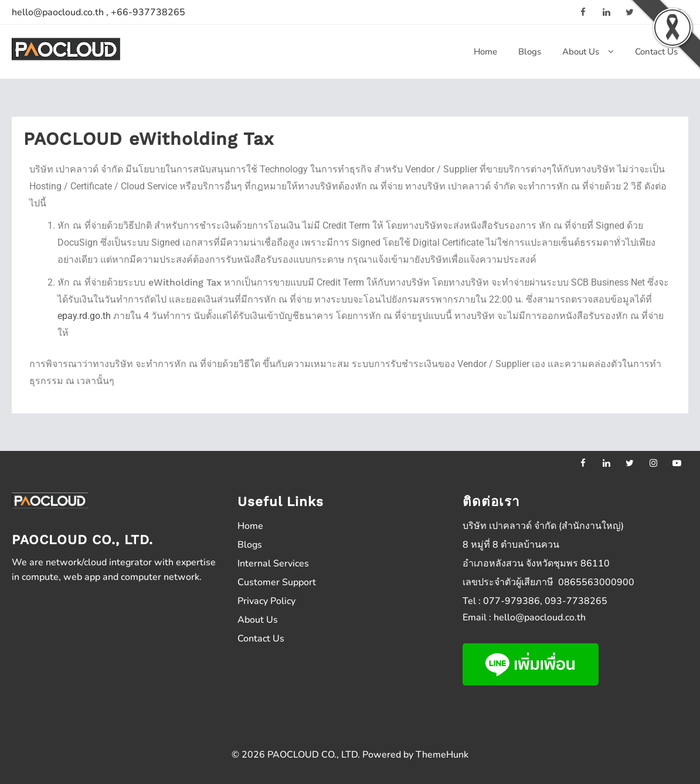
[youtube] (677, 463)
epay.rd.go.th (84, 316)
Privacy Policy (266, 601)
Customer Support (277, 582)
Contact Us (261, 639)
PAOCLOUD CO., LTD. (314, 755)
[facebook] (583, 12)
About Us (258, 620)
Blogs (250, 545)
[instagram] (653, 463)
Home (250, 526)
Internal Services (273, 564)
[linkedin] (606, 12)
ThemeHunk (442, 755)
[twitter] (630, 463)
